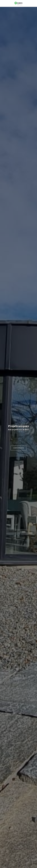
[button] (2, 3)
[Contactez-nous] (19, 448)
